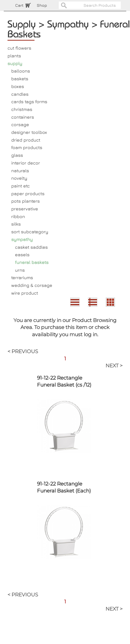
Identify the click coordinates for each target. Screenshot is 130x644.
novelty (19, 178)
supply (15, 63)
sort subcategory (30, 232)
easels (22, 255)
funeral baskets (32, 262)
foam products (27, 147)
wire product (25, 293)
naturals (20, 171)
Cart (19, 5)
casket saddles (31, 247)
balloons (21, 71)
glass (17, 155)
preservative (25, 209)
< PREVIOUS (23, 351)
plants (14, 56)
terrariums (22, 278)
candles (20, 94)
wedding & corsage (32, 285)
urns (20, 270)
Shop (42, 5)
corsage (20, 124)
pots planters (25, 201)
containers (23, 117)
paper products (28, 194)
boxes (18, 86)
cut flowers (19, 48)
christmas (22, 109)
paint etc (20, 186)
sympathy (22, 239)
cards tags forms (29, 102)
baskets (20, 79)
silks (16, 224)
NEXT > (114, 366)
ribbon (18, 216)
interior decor (26, 163)
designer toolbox (29, 132)
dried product (26, 140)
